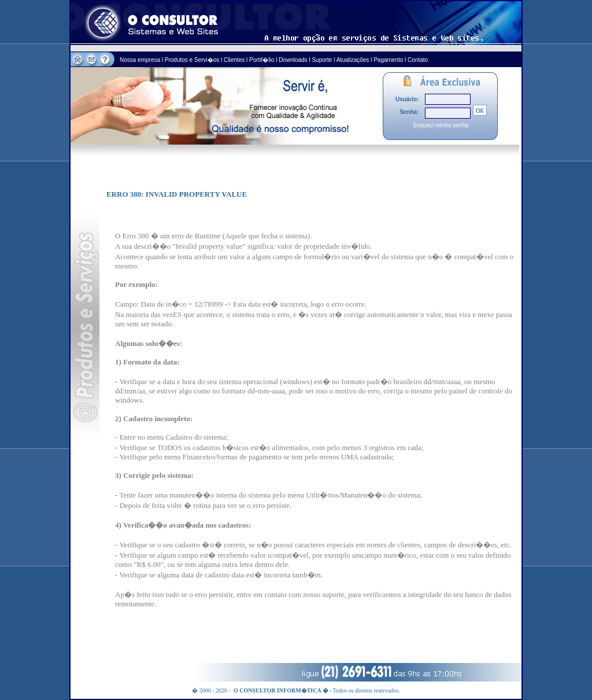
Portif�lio (262, 60)
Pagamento (388, 60)
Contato (418, 60)
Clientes (234, 60)
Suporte (322, 60)
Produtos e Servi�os (193, 60)
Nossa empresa (141, 60)
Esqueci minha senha (441, 125)
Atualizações (353, 60)
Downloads (293, 60)
